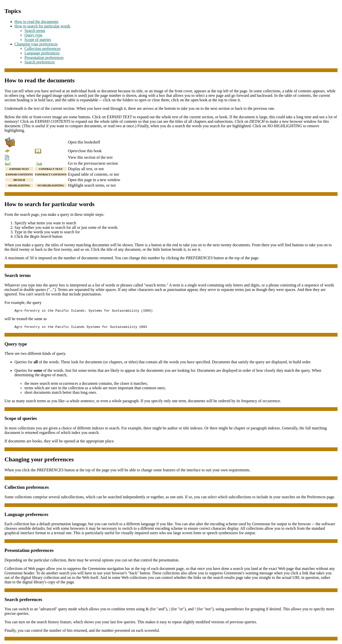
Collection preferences (42, 49)
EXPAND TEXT (19, 169)
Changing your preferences (36, 44)
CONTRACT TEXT (51, 169)
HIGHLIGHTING (19, 185)
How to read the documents (36, 22)
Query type (33, 35)
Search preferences (40, 62)
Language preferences (42, 53)
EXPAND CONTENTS (19, 174)
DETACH (19, 180)
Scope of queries (38, 40)
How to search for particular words (42, 26)
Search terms (35, 31)
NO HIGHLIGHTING (51, 185)
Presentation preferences (44, 58)
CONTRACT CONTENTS (51, 174)
